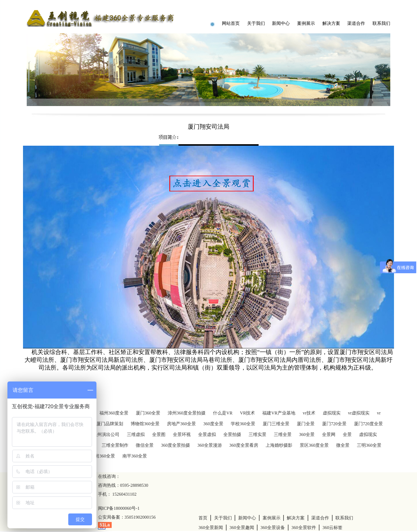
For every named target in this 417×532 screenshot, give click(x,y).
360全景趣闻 (242, 528)
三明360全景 (369, 445)
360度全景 (213, 424)
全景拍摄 (232, 434)
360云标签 (332, 528)
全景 (347, 434)
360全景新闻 (211, 528)
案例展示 (306, 23)
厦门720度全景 (368, 424)
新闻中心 (281, 23)
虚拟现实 (332, 413)
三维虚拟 (136, 434)
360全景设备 (273, 528)
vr (379, 413)
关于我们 (256, 23)
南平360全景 (135, 456)
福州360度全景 (114, 413)
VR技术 (248, 413)
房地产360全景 (181, 424)
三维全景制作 (115, 445)
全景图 (159, 434)
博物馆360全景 (145, 424)
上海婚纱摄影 (279, 445)
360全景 (307, 434)
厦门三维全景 (276, 424)
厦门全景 (306, 424)
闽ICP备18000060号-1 (119, 508)
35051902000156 (140, 517)
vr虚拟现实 (359, 413)
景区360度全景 (314, 445)
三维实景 (257, 434)
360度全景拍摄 (175, 445)
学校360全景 (243, 424)
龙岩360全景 (103, 456)
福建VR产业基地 (279, 413)
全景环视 (182, 434)
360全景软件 (304, 528)
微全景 (343, 445)
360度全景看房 (244, 445)
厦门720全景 (334, 424)
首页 (203, 518)
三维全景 (283, 434)
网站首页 (231, 23)
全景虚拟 (207, 434)
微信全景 (145, 445)
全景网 (329, 434)
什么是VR (223, 413)
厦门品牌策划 (110, 424)
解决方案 (331, 23)
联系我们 (381, 23)
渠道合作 (356, 23)
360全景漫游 (210, 445)
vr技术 (309, 413)
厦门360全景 (148, 413)
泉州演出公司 (106, 434)
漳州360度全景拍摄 (187, 413)
